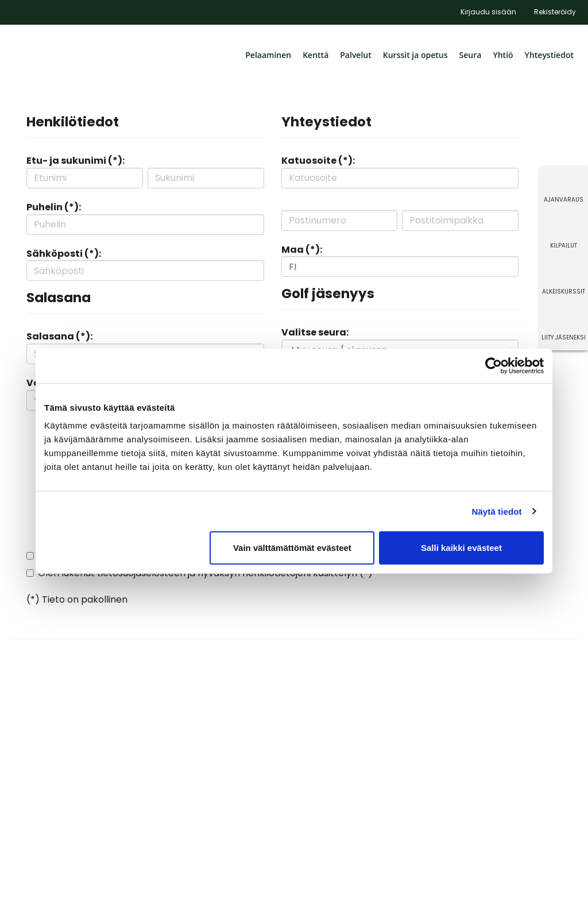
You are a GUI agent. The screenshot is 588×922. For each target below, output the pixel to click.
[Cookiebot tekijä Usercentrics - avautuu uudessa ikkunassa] (494, 365)
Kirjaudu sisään (488, 12)
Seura (471, 55)
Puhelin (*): (54, 207)
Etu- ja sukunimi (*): (76, 161)
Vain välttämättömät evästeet (292, 548)
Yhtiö (503, 55)
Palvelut (356, 55)
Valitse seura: (315, 332)
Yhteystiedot (549, 55)
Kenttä (316, 55)
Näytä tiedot (497, 511)
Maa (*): (302, 250)
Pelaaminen (268, 55)
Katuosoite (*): (318, 161)
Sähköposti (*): (64, 254)
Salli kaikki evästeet (461, 548)
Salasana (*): (59, 336)
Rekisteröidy (555, 12)
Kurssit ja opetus (415, 55)
